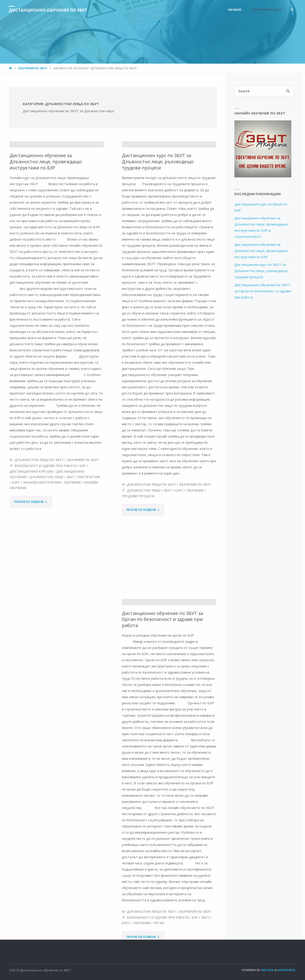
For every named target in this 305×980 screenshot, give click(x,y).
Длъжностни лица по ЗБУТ (39, 516)
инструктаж (89, 534)
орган (159, 929)
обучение (72, 539)
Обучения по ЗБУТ (33, 68)
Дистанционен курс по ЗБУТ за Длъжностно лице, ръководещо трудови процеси (158, 208)
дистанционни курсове (31, 528)
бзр (83, 522)
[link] (292, 10)
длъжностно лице (46, 534)
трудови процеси (138, 543)
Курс (16, 539)
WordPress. (287, 970)
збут (71, 534)
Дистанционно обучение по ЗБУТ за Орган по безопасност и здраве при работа (163, 625)
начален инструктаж (42, 539)
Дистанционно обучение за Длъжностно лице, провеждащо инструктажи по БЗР (46, 218)
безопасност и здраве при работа (45, 522)
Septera (267, 970)
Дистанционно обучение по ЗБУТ (50, 10)
